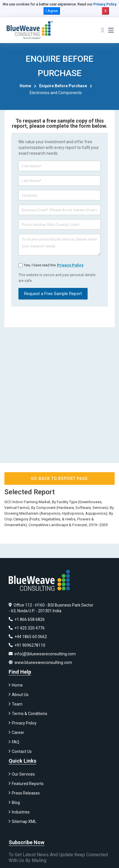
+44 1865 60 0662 (28, 637)
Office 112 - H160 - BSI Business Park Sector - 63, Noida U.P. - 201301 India (51, 608)
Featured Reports (28, 784)
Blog (16, 803)
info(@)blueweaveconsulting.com (42, 654)
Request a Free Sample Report (53, 294)
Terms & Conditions (30, 714)
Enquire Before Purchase (63, 86)
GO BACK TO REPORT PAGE (59, 478)
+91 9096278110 (27, 645)
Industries (21, 812)
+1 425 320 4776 (27, 628)
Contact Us (22, 751)
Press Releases (26, 793)
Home (25, 86)
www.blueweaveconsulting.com (40, 662)
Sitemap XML (24, 821)
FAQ (16, 742)
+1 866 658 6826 (27, 619)
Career (18, 733)
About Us (20, 695)
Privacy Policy (105, 4)
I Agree (52, 11)
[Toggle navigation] (111, 30)
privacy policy (70, 265)
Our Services (23, 774)
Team (17, 704)
